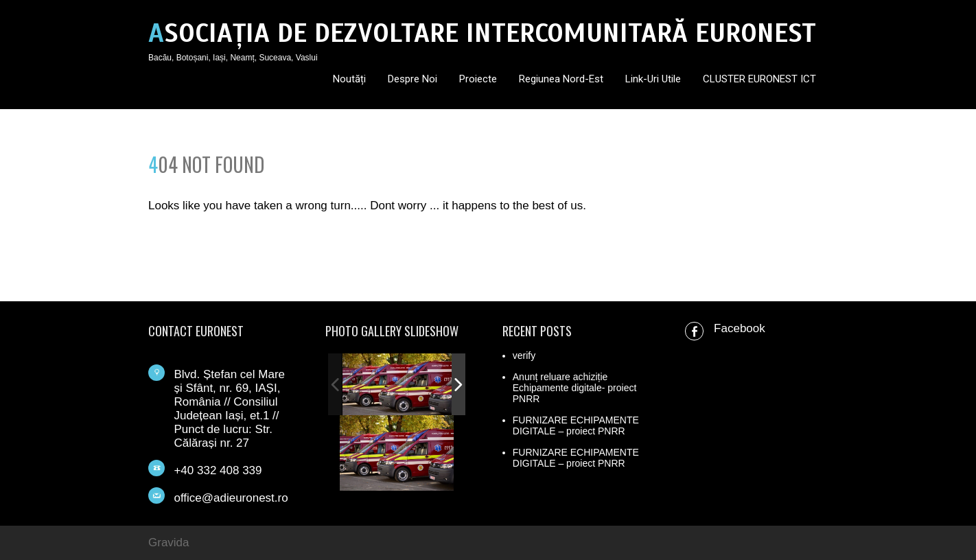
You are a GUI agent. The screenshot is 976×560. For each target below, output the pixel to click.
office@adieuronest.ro (231, 498)
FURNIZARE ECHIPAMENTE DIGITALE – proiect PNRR (576, 425)
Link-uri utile (653, 79)
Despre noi (413, 79)
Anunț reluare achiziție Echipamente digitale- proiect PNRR (575, 388)
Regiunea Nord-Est (561, 79)
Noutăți (349, 79)
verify (524, 355)
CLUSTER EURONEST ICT (759, 79)
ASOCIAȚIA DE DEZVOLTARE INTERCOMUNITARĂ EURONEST (482, 33)
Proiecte (478, 79)
